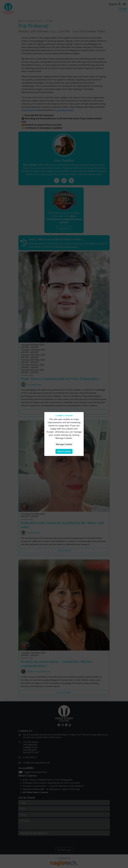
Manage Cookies (64, 444)
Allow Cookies (64, 451)
